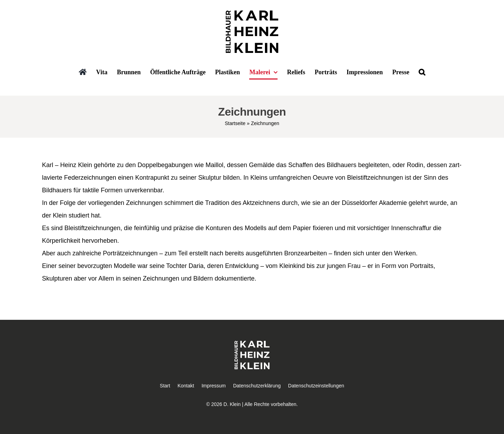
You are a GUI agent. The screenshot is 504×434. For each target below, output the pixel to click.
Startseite (235, 123)
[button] (422, 73)
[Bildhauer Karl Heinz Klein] (252, 14)
